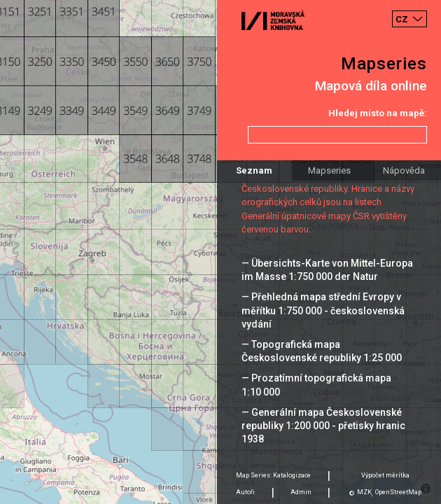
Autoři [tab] (245, 492)
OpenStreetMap (398, 492)
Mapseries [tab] (329, 170)
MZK (364, 492)
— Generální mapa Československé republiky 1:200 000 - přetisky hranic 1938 (323, 426)
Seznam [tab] (254, 170)
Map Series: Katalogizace (273, 475)
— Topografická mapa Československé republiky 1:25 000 (322, 351)
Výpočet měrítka (385, 475)
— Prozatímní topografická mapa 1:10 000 (316, 385)
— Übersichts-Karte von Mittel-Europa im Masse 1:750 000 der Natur (327, 270)
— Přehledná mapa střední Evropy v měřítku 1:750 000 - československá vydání (323, 310)
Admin (301, 492)
